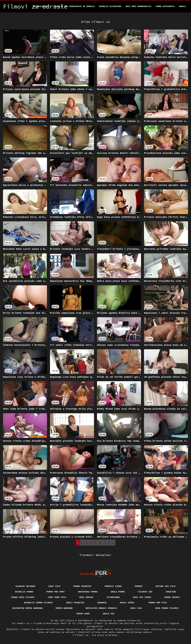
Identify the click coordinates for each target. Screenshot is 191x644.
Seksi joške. (128, 603)
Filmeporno (113, 597)
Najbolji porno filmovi (39, 603)
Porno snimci (172, 597)
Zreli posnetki (75, 603)
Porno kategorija (165, 6)
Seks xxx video (142, 597)
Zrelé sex (109, 614)
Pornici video (113, 586)
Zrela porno (118, 592)
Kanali (182, 6)
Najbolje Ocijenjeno (110, 6)
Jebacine (171, 592)
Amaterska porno (88, 592)
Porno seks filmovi (23, 597)
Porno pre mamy (56, 592)
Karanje (102, 603)
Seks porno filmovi (167, 608)
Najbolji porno (24, 592)
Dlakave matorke (25, 586)
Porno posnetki (82, 586)
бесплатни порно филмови (27, 608)
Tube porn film (57, 597)
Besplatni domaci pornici (101, 608)
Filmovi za (82, 635)
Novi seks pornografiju (138, 6)
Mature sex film (166, 586)
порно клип (83, 614)
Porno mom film (158, 603)
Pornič (139, 586)
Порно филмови (64, 608)
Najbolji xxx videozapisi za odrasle (74, 6)
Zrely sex (136, 608)
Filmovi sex (145, 592)
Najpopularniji (41, 6)
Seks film (54, 586)
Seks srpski (86, 597)
